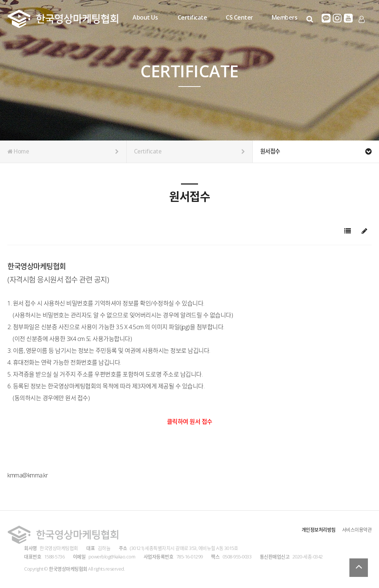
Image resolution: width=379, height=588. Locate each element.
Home (63, 152)
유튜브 (348, 18)
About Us (145, 17)
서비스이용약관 (357, 530)
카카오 (326, 18)
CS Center (239, 17)
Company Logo (63, 19)
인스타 (337, 18)
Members (285, 17)
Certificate (192, 17)
